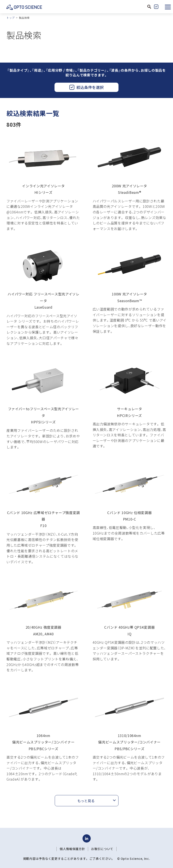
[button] (168, 7)
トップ (11, 18)
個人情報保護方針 (72, 849)
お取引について (102, 849)
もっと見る (86, 801)
